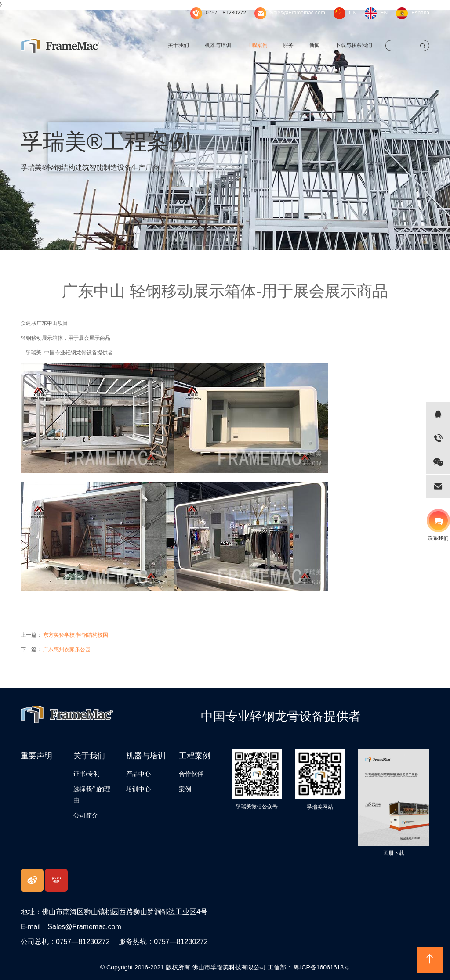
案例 (185, 789)
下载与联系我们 (354, 45)
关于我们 (178, 45)
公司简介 (86, 815)
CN (353, 13)
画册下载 (394, 853)
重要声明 (36, 756)
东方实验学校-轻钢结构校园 (76, 635)
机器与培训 (218, 45)
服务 (288, 45)
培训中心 (138, 789)
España (420, 13)
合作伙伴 (191, 774)
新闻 (315, 45)
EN (384, 13)
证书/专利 (87, 774)
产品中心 (138, 774)
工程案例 (257, 45)
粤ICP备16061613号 (321, 967)
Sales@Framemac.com (298, 13)
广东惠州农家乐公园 (67, 649)
